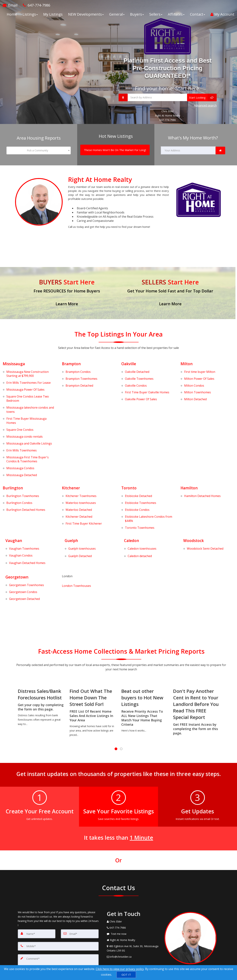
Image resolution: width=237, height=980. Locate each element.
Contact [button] (197, 16)
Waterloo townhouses (81, 465)
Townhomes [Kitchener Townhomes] (81, 461)
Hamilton (190, 454)
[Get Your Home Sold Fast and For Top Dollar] (170, 288)
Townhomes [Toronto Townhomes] (140, 484)
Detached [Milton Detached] (195, 384)
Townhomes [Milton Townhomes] (197, 379)
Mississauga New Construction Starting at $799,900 (28, 367)
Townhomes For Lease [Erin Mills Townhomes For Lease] (29, 374)
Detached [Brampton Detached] (79, 374)
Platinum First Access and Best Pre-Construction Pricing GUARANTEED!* (168, 68)
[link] (220, 147)
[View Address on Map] (133, 888)
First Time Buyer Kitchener (84, 480)
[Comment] (58, 905)
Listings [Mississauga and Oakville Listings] (29, 419)
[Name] (37, 873)
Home (12, 16)
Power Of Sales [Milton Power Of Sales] (199, 370)
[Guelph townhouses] (82, 502)
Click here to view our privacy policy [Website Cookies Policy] (120, 969)
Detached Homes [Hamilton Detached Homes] (202, 461)
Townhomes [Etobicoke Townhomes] (141, 465)
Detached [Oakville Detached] (137, 365)
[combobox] (39, 147)
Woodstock (194, 496)
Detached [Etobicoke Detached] (138, 461)
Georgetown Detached (11, 539)
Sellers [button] (156, 16)
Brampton (72, 358)
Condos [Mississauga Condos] (20, 437)
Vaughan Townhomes (11, 502)
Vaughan (14, 496)
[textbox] (39, 147)
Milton (187, 358)
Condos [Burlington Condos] (19, 465)
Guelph (72, 496)
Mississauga (14, 358)
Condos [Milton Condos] (194, 374)
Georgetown (18, 523)
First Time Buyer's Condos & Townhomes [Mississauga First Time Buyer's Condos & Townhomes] (28, 431)
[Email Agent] (11, 7)
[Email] (80, 873)
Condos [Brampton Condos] (78, 365)
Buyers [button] (137, 16)
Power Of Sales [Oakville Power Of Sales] (141, 384)
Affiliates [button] (176, 16)
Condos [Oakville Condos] (136, 374)
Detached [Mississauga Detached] (22, 442)
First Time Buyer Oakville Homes (147, 379)
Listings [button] (30, 16)
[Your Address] (188, 147)
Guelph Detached (80, 506)
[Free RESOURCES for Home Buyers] (67, 288)
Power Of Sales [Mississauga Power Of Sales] (25, 379)
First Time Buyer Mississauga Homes (26, 403)
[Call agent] (35, 7)
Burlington (13, 454)
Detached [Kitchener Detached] (79, 475)
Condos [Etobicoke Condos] (137, 470)
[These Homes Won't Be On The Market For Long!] (115, 146)
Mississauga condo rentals (25, 415)
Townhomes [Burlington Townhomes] (23, 461)
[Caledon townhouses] (142, 502)
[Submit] (31, 927)
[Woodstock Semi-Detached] (205, 502)
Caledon (132, 496)
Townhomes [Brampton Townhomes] (81, 370)
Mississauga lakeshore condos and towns (30, 394)
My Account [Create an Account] (222, 16)
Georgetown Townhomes (11, 530)
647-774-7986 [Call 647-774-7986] (168, 118)
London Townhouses (76, 531)
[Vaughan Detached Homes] (27, 511)
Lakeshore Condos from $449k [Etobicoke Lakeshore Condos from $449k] (149, 477)
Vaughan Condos (21, 507)
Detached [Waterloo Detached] (79, 470)
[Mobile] (58, 885)
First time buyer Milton (200, 365)
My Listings (53, 16)
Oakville (129, 358)
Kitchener (71, 454)
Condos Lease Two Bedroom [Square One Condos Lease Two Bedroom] (28, 385)
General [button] (117, 16)
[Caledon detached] (140, 506)
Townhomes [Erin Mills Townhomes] (22, 424)
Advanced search (205, 104)
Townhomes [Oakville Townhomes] (139, 370)
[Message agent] (133, 874)
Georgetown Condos (11, 535)
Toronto (129, 454)
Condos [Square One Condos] (20, 410)
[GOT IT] (126, 975)
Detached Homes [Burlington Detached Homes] (26, 470)
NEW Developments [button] (86, 16)
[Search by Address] (168, 97)
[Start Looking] (202, 97)
